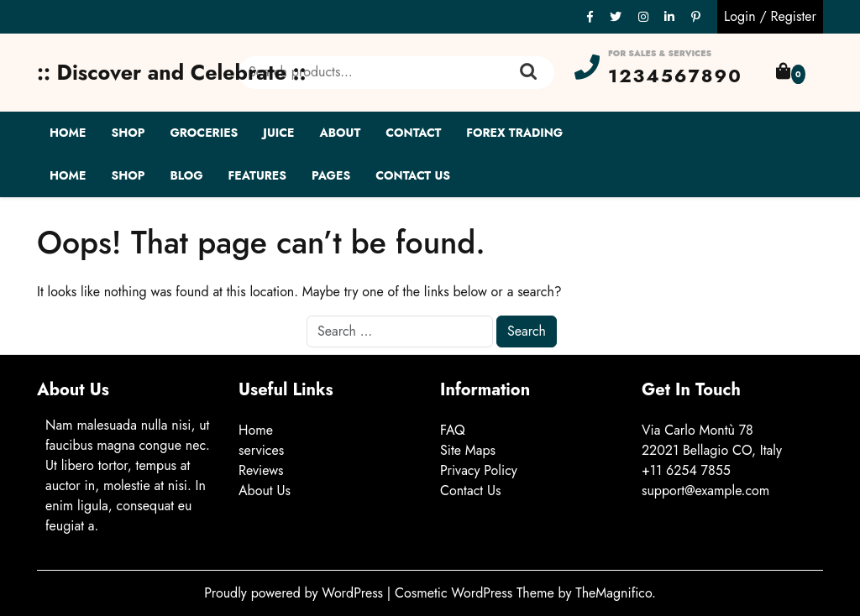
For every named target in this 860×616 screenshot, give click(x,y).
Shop (128, 133)
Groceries (204, 133)
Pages (331, 175)
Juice (278, 133)
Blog (186, 175)
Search (528, 72)
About (341, 133)
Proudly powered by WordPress (296, 593)
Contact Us (413, 175)
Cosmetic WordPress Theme (476, 593)
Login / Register (770, 16)
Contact (413, 133)
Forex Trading (514, 133)
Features (257, 175)
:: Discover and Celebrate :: (172, 72)
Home (68, 133)
